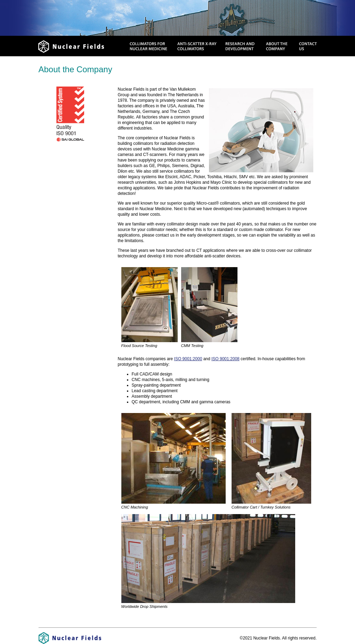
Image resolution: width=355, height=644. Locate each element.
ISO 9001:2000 (188, 359)
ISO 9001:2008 (225, 359)
